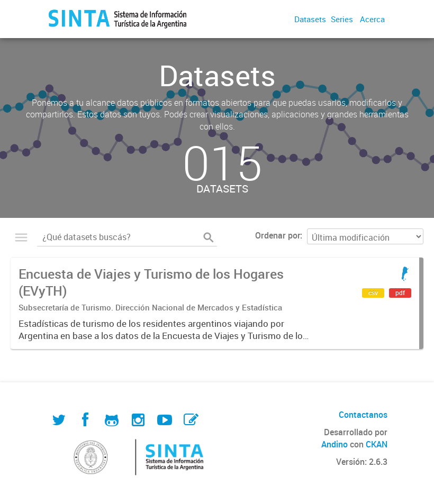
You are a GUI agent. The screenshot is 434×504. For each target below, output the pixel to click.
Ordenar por (278, 235)
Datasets (310, 19)
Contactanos (363, 415)
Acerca (372, 19)
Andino (334, 444)
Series (342, 19)
